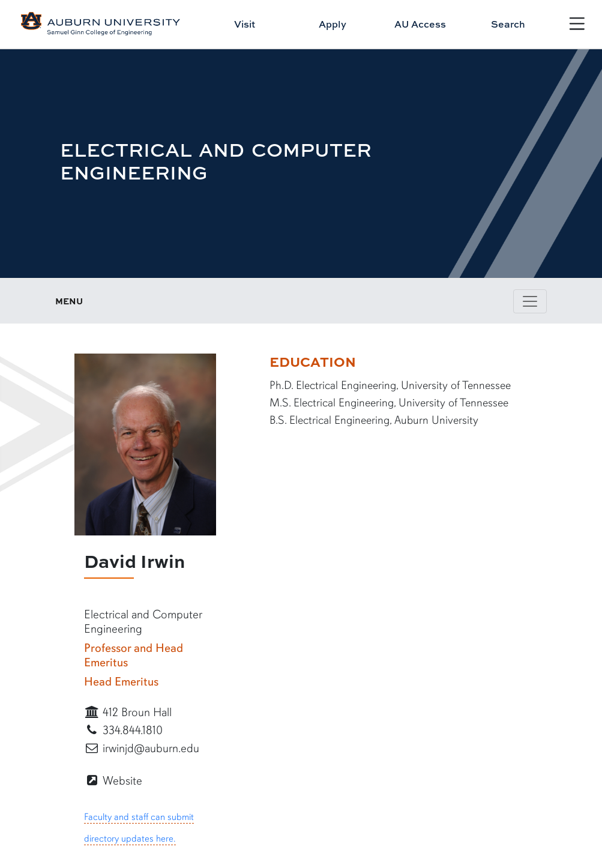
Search (508, 24)
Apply (333, 24)
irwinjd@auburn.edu (142, 748)
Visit (245, 24)
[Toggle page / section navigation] (530, 301)
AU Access (420, 24)
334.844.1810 (123, 730)
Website (113, 781)
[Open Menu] (577, 24)
